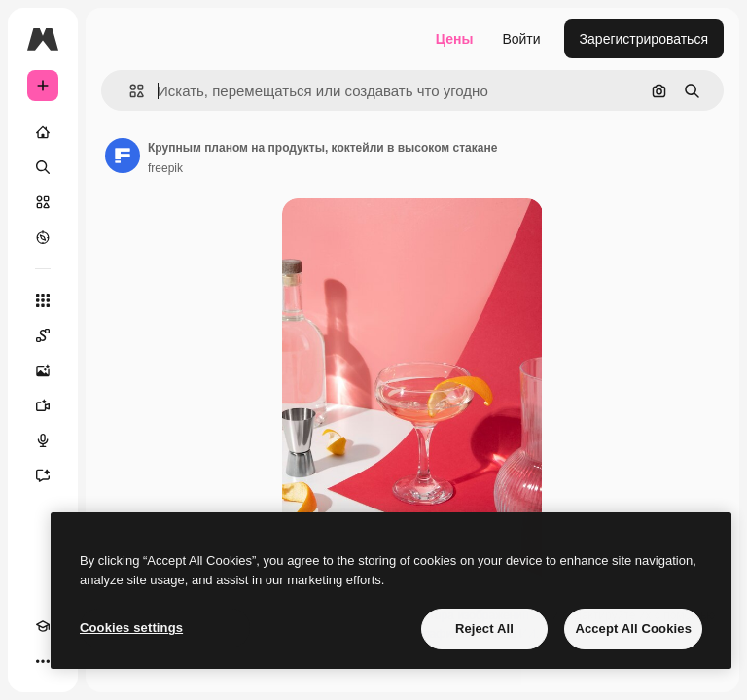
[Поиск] (43, 167)
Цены (455, 39)
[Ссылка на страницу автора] (123, 156)
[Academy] (43, 626)
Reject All (484, 629)
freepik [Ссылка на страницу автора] (165, 168)
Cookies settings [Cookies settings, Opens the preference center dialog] (131, 628)
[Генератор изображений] (43, 370)
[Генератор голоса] (43, 440)
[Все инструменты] (43, 300)
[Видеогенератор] (43, 405)
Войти (521, 39)
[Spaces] (43, 335)
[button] (129, 91)
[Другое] (43, 661)
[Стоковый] (43, 202)
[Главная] (43, 132)
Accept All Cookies (633, 629)
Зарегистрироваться (644, 39)
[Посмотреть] (43, 237)
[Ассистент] (43, 475)
